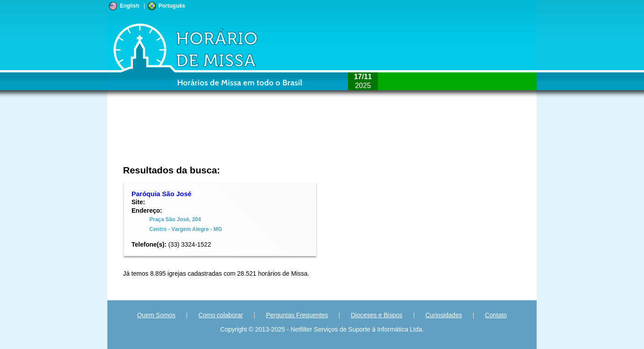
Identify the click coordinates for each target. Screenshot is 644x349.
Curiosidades (444, 315)
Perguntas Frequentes (297, 315)
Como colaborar (221, 315)
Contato (496, 315)
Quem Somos (157, 315)
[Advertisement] (262, 136)
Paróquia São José (161, 194)
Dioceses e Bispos (377, 315)
